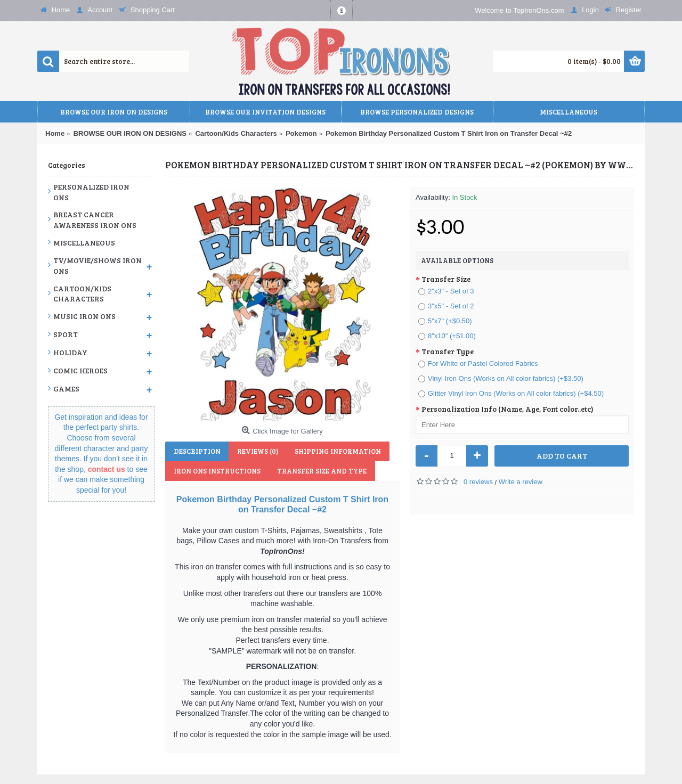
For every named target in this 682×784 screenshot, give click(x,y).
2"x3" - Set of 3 (446, 291)
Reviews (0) (257, 451)
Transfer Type (448, 351)
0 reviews (478, 482)
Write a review (521, 482)
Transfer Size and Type (321, 471)
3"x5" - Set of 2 (446, 306)
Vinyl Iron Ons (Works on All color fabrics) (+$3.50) (501, 378)
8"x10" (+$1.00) (447, 336)
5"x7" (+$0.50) (445, 321)
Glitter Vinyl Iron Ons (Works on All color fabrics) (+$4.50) (511, 393)
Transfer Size (446, 279)
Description (197, 451)
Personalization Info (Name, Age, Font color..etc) (508, 409)
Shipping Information (336, 451)
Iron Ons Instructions (217, 471)
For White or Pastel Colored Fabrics (478, 364)
